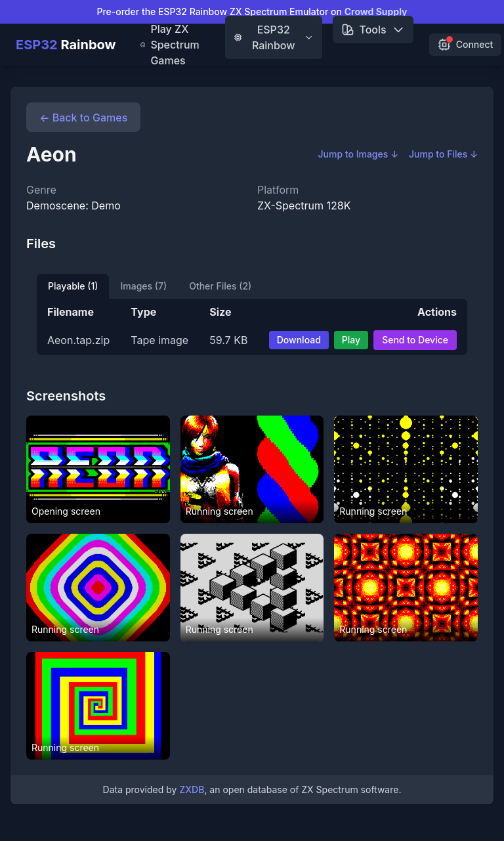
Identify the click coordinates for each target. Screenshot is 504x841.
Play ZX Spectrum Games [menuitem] (170, 45)
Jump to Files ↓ (443, 154)
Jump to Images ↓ (359, 154)
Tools (373, 30)
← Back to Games (83, 118)
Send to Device (415, 340)
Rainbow (66, 45)
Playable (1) (73, 286)
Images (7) (143, 286)
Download (299, 340)
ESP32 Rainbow (274, 37)
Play (351, 340)
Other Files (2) (220, 286)
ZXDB (192, 789)
